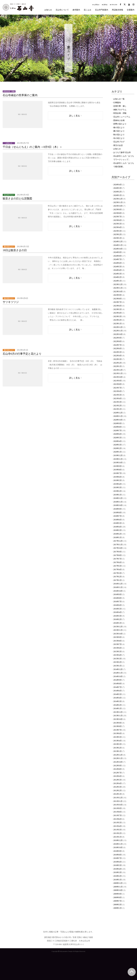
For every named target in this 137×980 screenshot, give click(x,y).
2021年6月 (118, 391)
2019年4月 (118, 484)
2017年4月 (118, 570)
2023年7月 (118, 302)
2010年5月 (118, 865)
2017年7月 (118, 559)
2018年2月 (118, 534)
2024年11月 (118, 245)
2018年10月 (118, 505)
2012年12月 (118, 755)
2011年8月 (117, 812)
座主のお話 (118, 145)
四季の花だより (120, 124)
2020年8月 (118, 427)
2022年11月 (118, 331)
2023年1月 (118, 324)
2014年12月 (118, 669)
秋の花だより (119, 135)
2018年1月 (118, 538)
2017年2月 (118, 577)
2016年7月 (118, 602)
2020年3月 (118, 445)
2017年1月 (118, 580)
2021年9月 (118, 381)
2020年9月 (118, 423)
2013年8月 (118, 726)
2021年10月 (118, 377)
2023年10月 (118, 292)
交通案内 (131, 10)
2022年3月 (118, 359)
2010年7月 (118, 858)
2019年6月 (118, 477)
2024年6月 (118, 263)
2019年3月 (118, 488)
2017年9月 (118, 552)
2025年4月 (118, 227)
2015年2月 (118, 662)
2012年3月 (118, 787)
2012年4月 (118, 783)
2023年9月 (118, 295)
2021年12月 (118, 370)
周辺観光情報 (117, 10)
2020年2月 (118, 448)
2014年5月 (118, 694)
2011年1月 (117, 837)
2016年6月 (118, 605)
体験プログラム (120, 110)
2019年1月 (118, 495)
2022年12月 (118, 327)
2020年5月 (118, 438)
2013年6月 (118, 733)
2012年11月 (118, 758)
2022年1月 (118, 366)
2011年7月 (117, 815)
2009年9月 (118, 894)
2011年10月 (118, 805)
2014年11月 (118, 673)
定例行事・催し (120, 106)
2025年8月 (118, 213)
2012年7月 (118, 773)
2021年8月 (118, 384)
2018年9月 (118, 509)
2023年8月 (118, 299)
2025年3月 (118, 231)
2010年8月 (118, 855)
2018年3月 (118, 530)
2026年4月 (118, 185)
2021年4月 (118, 399)
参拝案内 (76, 10)
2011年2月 (117, 833)
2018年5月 (118, 523)
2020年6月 (118, 434)
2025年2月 (118, 234)
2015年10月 (118, 634)
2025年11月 (118, 202)
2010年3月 (118, 872)
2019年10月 (118, 463)
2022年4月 (118, 356)
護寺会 (105, 5)
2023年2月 (118, 320)
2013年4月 (118, 741)
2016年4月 (118, 612)
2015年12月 (118, 627)
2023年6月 (118, 306)
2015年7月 (118, 644)
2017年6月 (118, 562)
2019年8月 (118, 470)
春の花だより (119, 128)
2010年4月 (118, 869)
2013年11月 (118, 716)
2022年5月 (118, 352)
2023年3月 (118, 317)
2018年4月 (118, 527)
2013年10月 (118, 719)
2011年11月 (118, 801)
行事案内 (117, 103)
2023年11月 (118, 288)
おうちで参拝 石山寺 (122, 152)
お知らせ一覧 (119, 99)
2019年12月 (118, 455)
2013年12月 (118, 712)
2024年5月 (118, 267)
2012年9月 (118, 766)
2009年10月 (118, 890)
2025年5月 (118, 224)
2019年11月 (118, 459)
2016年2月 (118, 619)
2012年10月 (118, 762)
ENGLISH (114, 5)
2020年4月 (118, 441)
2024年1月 (118, 281)
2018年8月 (118, 513)
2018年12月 (118, 498)
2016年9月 (118, 594)
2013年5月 (118, 737)
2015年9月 (118, 637)
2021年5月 (118, 395)
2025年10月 (118, 206)
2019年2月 (118, 491)
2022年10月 (118, 334)
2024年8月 (118, 256)
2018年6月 (118, 520)
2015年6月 (118, 648)
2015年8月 (118, 641)
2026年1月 (118, 195)
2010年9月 (118, 851)
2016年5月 (118, 609)
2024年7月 (118, 259)
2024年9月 (118, 252)
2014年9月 (118, 680)
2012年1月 (118, 794)
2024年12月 (118, 242)
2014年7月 (118, 687)
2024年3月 (118, 274)
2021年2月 (118, 406)
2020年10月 (118, 420)
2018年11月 (118, 502)
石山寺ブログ (119, 142)
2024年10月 (118, 249)
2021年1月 (118, 409)
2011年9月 (117, 808)
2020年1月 (118, 452)
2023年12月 (118, 284)
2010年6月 (118, 862)
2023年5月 (118, 309)
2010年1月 (118, 880)
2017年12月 (118, 541)
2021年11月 (118, 373)
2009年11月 (118, 887)
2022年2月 (118, 363)
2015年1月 (118, 666)
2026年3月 (118, 188)
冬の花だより (119, 138)
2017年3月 (118, 573)
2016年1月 (118, 623)
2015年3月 (118, 659)
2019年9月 (118, 466)
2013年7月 (118, 730)
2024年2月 (118, 277)
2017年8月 (118, 555)
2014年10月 (118, 676)
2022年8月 (118, 341)
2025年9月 (118, 210)
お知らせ (48, 10)
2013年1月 (118, 751)
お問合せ (97, 5)
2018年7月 (118, 516)
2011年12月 (118, 798)
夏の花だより (119, 131)
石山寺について (62, 10)
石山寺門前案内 (102, 10)
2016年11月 (118, 587)
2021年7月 (118, 388)
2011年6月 (117, 819)
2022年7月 (118, 345)
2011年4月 (117, 826)
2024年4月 (118, 270)
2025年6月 (118, 220)
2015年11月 (118, 630)
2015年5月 (118, 652)
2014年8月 (118, 684)
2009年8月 (118, 898)
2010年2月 (118, 876)
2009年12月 (118, 883)
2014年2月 (118, 705)
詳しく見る (75, 116)
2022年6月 (118, 349)
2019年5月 (118, 480)
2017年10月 (118, 548)
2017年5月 (118, 566)
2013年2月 (118, 748)
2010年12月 (118, 840)
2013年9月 (118, 723)
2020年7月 (118, 431)
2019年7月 (118, 473)
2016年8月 (118, 598)
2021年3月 (118, 402)
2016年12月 (118, 584)
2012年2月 (118, 791)
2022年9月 (118, 338)
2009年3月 (118, 905)
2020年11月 (118, 416)
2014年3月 (118, 701)
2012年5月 (118, 780)
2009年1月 (118, 908)
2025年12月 (118, 199)
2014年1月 (118, 709)
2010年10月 (118, 848)
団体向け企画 (119, 120)
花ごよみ (87, 10)
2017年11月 (118, 545)
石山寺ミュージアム (122, 117)
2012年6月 (118, 776)
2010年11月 (118, 844)
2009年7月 (118, 901)
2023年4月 (118, 313)
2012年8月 (118, 769)
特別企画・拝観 (120, 113)
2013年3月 (118, 744)
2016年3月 (118, 616)
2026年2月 (118, 192)
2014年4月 (118, 698)
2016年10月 (118, 591)
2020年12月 (118, 413)
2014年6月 (118, 691)
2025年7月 (118, 217)
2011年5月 (117, 823)
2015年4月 (118, 655)
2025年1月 (118, 238)
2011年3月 (117, 830)
